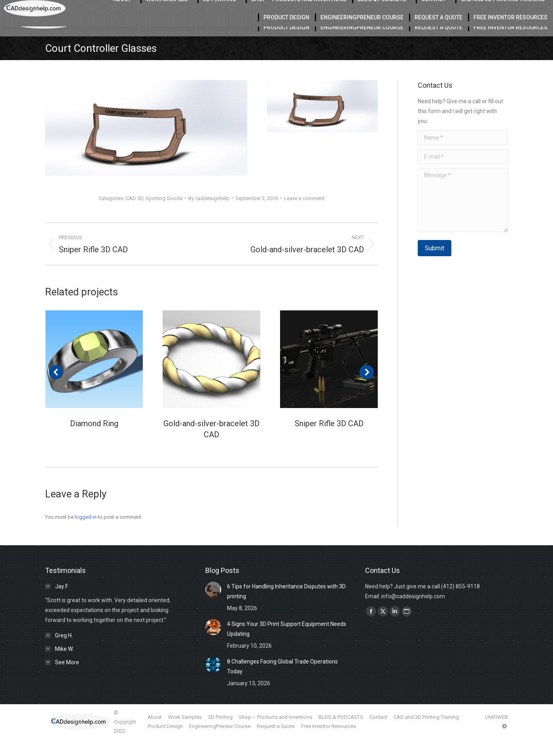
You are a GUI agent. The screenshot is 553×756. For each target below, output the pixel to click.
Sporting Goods (164, 215)
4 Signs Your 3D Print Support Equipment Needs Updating (287, 645)
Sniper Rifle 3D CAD (329, 440)
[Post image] (94, 376)
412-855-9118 (466, 8)
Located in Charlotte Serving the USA (167, 8)
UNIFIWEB (496, 734)
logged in (86, 534)
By (209, 215)
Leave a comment (304, 215)
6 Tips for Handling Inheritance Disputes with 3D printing (286, 608)
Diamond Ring (94, 440)
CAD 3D (134, 215)
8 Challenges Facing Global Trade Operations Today (282, 683)
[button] (56, 389)
